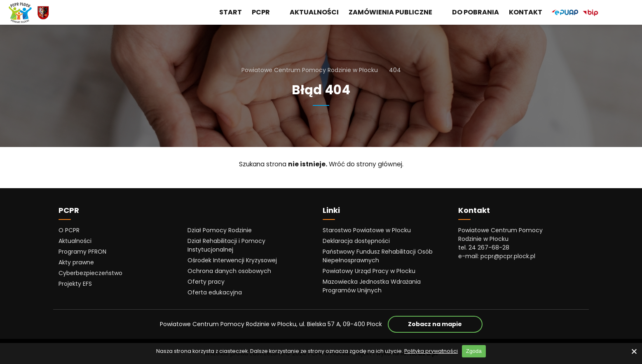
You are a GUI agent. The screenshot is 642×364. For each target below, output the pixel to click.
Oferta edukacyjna (215, 292)
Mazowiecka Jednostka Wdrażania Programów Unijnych (372, 286)
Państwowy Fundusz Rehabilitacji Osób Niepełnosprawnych (378, 256)
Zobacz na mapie (445, 324)
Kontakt (526, 12)
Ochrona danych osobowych (229, 271)
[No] (634, 351)
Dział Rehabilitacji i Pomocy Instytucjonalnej (226, 245)
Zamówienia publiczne (395, 12)
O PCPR (69, 230)
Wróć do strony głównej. (366, 164)
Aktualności (314, 12)
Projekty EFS (75, 284)
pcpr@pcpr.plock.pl (508, 256)
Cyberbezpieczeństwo (90, 273)
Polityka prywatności (431, 351)
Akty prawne (76, 262)
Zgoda (474, 351)
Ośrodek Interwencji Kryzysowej (232, 260)
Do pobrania (476, 12)
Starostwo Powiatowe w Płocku (367, 230)
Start (231, 12)
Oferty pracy (206, 282)
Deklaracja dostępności (356, 241)
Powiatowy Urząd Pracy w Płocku (369, 271)
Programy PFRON (82, 252)
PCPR (266, 12)
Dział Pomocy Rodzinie (220, 230)
